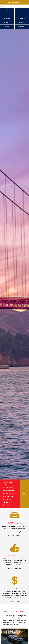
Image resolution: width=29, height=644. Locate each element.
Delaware (22, 22)
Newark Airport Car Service (10, 6)
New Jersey (22, 10)
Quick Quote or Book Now (15, 2)
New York (7, 10)
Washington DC (22, 27)
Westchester (22, 18)
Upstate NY (7, 22)
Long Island (7, 18)
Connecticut (7, 14)
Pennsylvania (22, 14)
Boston (7, 27)
